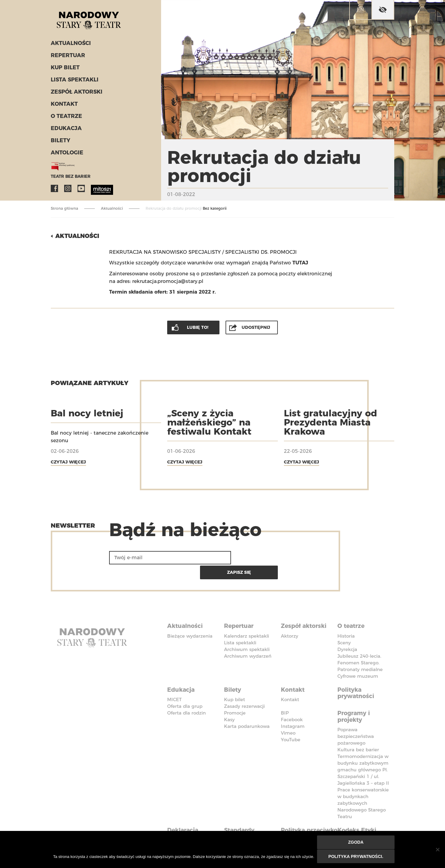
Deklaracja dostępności (186, 815)
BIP (285, 696)
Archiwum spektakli (247, 633)
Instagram (68, 190)
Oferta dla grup (185, 689)
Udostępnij (256, 327)
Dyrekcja (347, 633)
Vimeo (288, 716)
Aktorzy (290, 620)
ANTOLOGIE (66, 154)
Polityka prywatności (357, 676)
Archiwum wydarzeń (248, 640)
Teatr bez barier (69, 178)
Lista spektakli (74, 81)
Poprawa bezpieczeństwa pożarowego (356, 718)
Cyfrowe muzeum (358, 660)
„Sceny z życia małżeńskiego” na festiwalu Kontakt (209, 422)
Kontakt (64, 106)
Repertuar (67, 57)
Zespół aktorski (76, 94)
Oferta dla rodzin (186, 696)
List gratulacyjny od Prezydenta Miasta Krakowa (331, 422)
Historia (346, 620)
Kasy (229, 702)
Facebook (54, 190)
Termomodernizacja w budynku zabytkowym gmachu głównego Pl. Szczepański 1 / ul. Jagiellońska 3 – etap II (363, 751)
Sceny (344, 626)
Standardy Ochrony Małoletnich (242, 818)
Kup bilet (65, 69)
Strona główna (64, 208)
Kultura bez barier (358, 731)
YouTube (81, 190)
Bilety (60, 142)
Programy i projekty (355, 698)
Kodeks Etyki (358, 811)
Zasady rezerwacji (244, 689)
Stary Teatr (91, 19)
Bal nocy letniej (87, 413)
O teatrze (65, 118)
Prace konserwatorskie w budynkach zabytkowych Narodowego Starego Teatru (363, 785)
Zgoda (356, 843)
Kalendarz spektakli (247, 620)
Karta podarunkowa (247, 709)
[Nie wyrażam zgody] (437, 850)
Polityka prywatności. (356, 856)
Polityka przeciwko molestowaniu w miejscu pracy (307, 821)
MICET (174, 682)
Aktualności (70, 45)
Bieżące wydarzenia (190, 620)
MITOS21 (95, 190)
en (360, 10)
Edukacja (66, 130)
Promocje (235, 696)
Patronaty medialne (360, 653)
